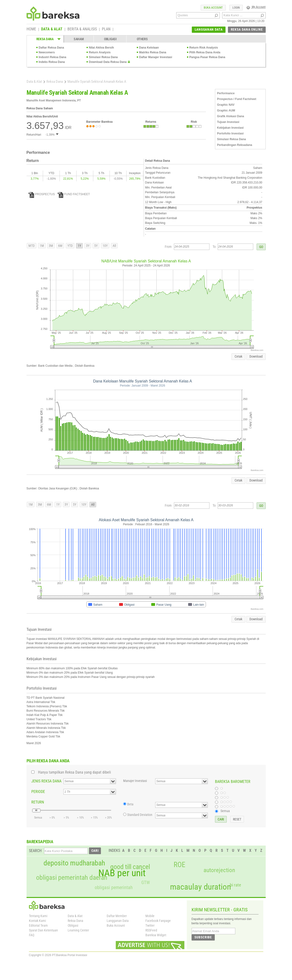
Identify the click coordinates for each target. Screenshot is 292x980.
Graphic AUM (226, 111)
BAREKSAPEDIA (40, 842)
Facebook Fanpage (158, 921)
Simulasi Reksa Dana (103, 57)
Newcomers (47, 52)
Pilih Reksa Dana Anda (205, 52)
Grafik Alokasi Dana (231, 116)
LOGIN (236, 8)
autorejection (219, 870)
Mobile (150, 916)
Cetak (238, 356)
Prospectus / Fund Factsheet (237, 99)
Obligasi (73, 925)
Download (256, 356)
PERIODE (38, 792)
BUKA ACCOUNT (213, 8)
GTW (146, 883)
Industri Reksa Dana (52, 57)
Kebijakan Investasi (230, 128)
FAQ (32, 935)
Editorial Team (38, 925)
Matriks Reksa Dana (153, 52)
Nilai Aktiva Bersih (102, 48)
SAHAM (79, 39)
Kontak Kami (37, 921)
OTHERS (142, 39)
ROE (179, 865)
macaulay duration (201, 887)
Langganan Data (118, 921)
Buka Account (116, 925)
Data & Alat (34, 82)
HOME (31, 29)
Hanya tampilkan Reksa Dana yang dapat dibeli (74, 772)
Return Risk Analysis (204, 48)
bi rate (235, 885)
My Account (256, 7)
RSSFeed (151, 930)
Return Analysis (100, 52)
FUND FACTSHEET (74, 194)
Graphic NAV (226, 105)
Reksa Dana (55, 82)
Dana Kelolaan (149, 48)
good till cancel (130, 867)
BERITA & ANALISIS (82, 29)
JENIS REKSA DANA (46, 781)
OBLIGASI (110, 39)
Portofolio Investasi (230, 133)
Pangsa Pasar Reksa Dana (207, 57)
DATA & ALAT (52, 29)
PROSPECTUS (42, 194)
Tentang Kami (38, 916)
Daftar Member (117, 916)
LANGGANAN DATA (209, 29)
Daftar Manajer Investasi (156, 57)
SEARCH (35, 851)
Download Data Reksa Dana (108, 62)
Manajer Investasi (135, 781)
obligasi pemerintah (114, 887)
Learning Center (78, 930)
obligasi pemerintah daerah (72, 878)
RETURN (38, 802)
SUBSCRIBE (203, 937)
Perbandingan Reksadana (235, 145)
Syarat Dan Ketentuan (43, 930)
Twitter (150, 925)
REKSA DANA (45, 39)
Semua (225, 811)
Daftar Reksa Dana (51, 48)
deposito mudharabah (74, 863)
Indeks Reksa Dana (52, 62)
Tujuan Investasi (228, 122)
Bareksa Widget (156, 935)
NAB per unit (122, 873)
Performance (226, 93)
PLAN (106, 29)
